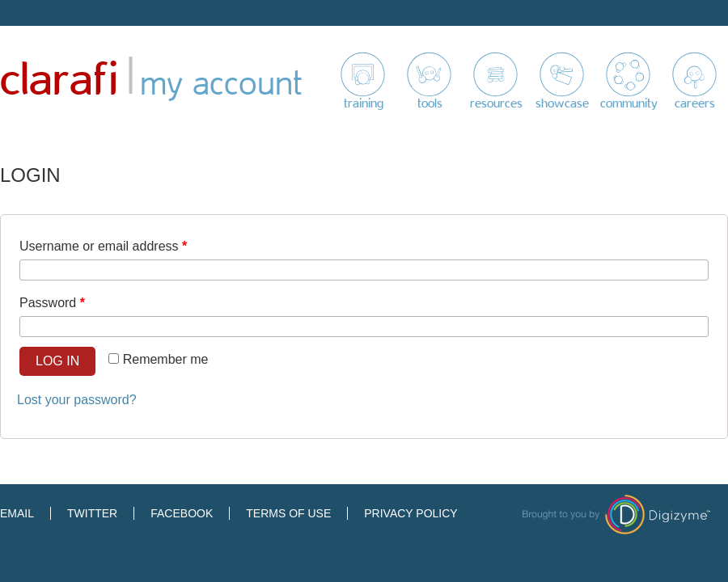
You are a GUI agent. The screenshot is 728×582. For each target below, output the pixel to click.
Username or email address (103, 246)
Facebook (182, 513)
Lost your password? (77, 400)
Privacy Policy (411, 513)
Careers (695, 103)
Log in (57, 361)
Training (364, 103)
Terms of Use (288, 513)
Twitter (92, 513)
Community (629, 103)
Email (17, 513)
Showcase (562, 103)
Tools (430, 103)
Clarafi (59, 80)
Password (52, 303)
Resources (496, 103)
